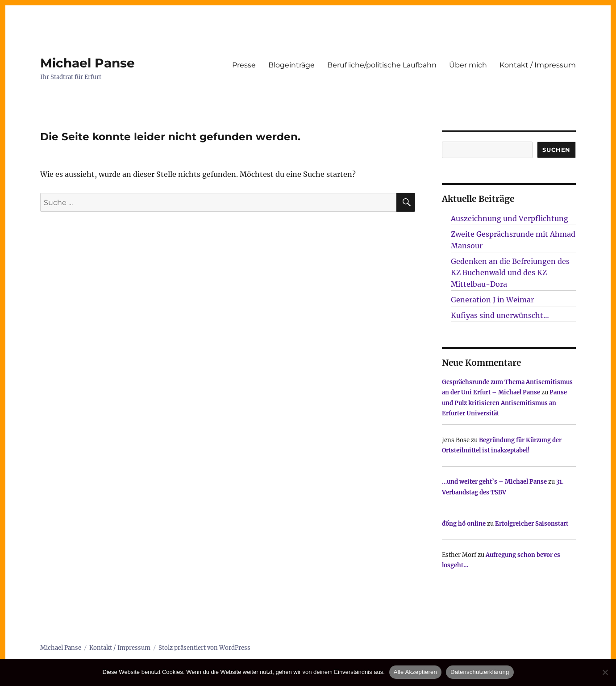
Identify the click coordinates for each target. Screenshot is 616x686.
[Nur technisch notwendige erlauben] (605, 672)
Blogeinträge (291, 65)
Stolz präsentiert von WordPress (204, 648)
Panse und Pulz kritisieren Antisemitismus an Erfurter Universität (504, 403)
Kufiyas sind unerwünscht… (500, 315)
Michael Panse (87, 63)
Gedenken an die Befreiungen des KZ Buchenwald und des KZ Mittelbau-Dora (510, 273)
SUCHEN (556, 150)
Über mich (468, 65)
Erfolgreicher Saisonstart (532, 524)
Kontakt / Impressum (538, 65)
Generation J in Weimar (492, 300)
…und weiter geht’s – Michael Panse (494, 482)
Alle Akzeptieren (415, 672)
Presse (244, 65)
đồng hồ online (464, 524)
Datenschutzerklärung (480, 672)
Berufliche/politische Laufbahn (382, 65)
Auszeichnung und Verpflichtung (510, 218)
